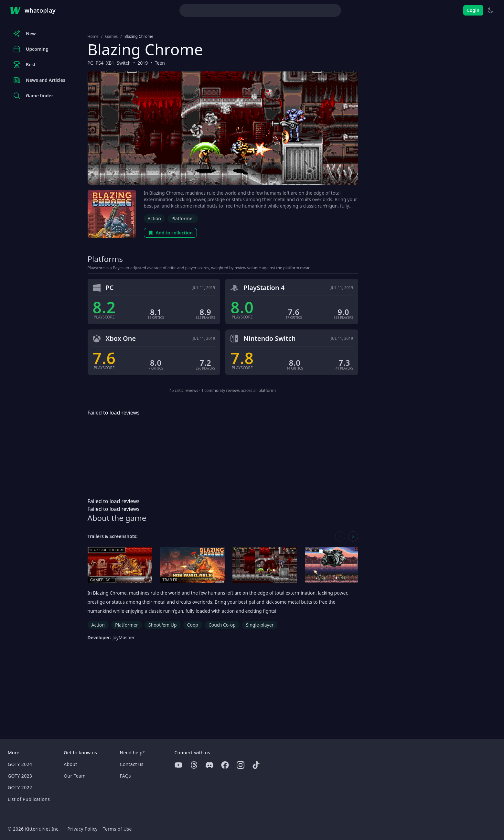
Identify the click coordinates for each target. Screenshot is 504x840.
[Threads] (194, 765)
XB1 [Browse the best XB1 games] (110, 63)
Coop (193, 625)
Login (473, 10)
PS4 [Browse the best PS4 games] (100, 63)
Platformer (183, 218)
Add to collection (171, 233)
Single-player (260, 625)
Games (111, 37)
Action (154, 218)
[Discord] (209, 765)
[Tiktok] (256, 765)
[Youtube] (178, 765)
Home (93, 37)
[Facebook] (225, 765)
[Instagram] (241, 765)
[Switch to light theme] (490, 10)
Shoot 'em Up (163, 625)
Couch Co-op (222, 625)
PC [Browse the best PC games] (90, 63)
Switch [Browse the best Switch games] (124, 63)
